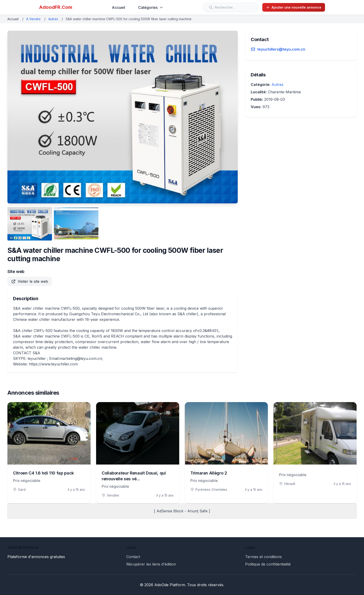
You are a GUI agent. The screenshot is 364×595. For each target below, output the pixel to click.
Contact (133, 557)
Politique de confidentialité (268, 564)
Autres (53, 19)
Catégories (151, 7)
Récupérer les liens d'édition (151, 564)
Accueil (119, 7)
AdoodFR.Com (56, 7)
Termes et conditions (263, 557)
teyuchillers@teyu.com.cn (281, 49)
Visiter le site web (30, 281)
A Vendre (33, 19)
